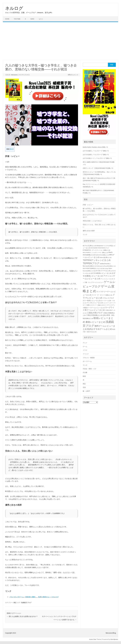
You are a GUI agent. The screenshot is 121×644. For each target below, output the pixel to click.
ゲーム (85, 346)
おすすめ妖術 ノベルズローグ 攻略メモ (96, 155)
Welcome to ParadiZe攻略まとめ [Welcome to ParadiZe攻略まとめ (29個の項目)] (106, 266)
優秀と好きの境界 (89, 231)
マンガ (85, 365)
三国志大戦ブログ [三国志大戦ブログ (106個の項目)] (95, 313)
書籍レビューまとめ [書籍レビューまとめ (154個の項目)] (95, 322)
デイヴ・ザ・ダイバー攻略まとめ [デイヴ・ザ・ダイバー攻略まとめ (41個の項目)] (102, 295)
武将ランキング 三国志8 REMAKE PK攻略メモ (98, 168)
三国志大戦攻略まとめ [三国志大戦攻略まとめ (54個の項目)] (94, 315)
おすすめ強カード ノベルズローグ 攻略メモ (97, 158)
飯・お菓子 (86, 391)
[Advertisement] (60, 41)
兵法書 (85, 372)
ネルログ (14, 8)
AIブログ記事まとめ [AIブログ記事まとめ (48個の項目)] (89, 246)
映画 (84, 376)
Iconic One (93, 639)
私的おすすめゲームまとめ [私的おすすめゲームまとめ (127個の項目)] (100, 329)
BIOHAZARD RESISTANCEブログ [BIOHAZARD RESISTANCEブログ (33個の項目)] (100, 248)
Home (7, 19)
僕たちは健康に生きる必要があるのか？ (22, 616)
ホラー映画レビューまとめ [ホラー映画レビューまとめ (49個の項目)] (92, 300)
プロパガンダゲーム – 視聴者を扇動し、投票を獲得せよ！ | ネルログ (34, 597)
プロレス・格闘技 (89, 358)
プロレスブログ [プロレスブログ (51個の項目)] (108, 298)
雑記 (15, 602)
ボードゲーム (87, 361)
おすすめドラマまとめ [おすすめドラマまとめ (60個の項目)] (102, 271)
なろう (41, 19)
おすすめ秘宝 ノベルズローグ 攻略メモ (96, 151)
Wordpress (114, 639)
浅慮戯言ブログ (26, 602)
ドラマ (85, 350)
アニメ (85, 343)
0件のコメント (73, 75)
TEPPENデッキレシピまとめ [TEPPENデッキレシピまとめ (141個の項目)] (97, 260)
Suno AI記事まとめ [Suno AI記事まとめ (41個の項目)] (106, 257)
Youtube (17, 19)
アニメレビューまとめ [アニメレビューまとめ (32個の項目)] (107, 279)
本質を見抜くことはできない (92, 221)
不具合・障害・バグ (89, 369)
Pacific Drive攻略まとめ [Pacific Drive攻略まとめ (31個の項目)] (102, 255)
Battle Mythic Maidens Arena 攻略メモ (95, 147)
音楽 (84, 387)
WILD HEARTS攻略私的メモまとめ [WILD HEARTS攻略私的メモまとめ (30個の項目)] (92, 268)
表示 (12, 149)
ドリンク (86, 354)
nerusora (14, 75)
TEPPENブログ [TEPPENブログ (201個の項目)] (91, 263)
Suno (32, 19)
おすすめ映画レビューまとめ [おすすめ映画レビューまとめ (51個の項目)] (101, 273)
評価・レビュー (88, 205)
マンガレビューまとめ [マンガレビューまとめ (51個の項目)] (95, 303)
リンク (85, 234)
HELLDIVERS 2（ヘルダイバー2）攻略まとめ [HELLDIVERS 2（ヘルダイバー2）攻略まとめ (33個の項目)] (95, 252)
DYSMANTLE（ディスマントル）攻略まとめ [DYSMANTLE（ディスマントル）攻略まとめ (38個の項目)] (96, 250)
